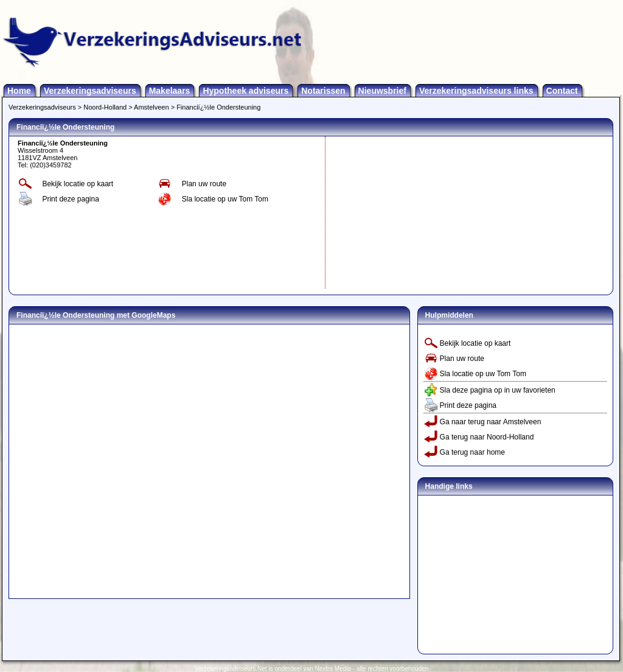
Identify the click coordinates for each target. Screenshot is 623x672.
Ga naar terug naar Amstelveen (491, 422)
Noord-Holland (105, 107)
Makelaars (170, 91)
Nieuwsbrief (382, 91)
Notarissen (323, 91)
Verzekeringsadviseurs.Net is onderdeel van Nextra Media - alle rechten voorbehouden (312, 669)
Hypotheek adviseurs (245, 91)
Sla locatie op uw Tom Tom (225, 199)
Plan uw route (204, 184)
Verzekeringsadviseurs (90, 91)
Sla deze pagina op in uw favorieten (498, 390)
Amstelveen (151, 107)
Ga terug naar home (472, 452)
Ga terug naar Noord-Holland (487, 437)
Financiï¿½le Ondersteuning (218, 107)
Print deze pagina (70, 199)
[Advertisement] (420, 212)
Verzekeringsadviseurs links (476, 91)
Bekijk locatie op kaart (78, 184)
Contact (562, 91)
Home (19, 91)
